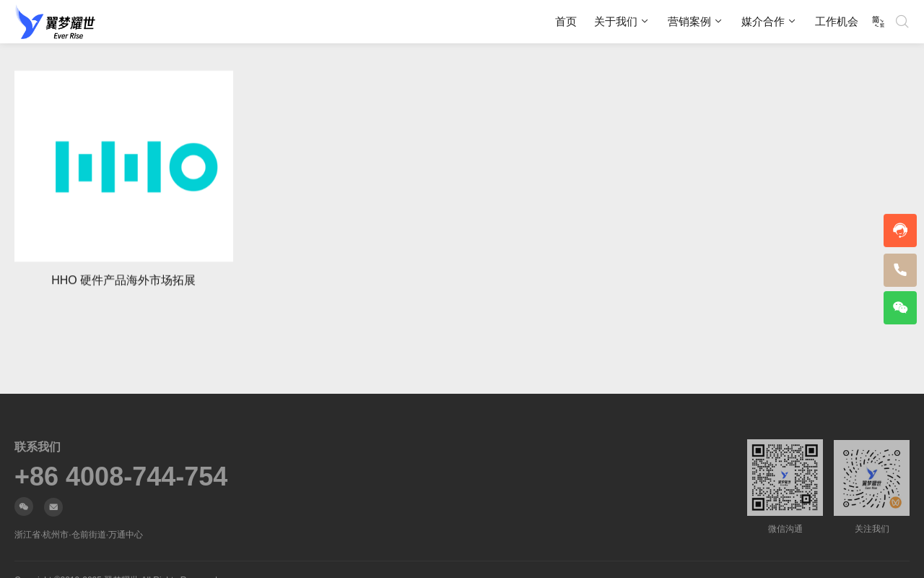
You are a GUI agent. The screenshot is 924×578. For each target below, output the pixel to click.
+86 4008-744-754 (121, 477)
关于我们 (616, 21)
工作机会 (837, 21)
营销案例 (689, 21)
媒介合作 (763, 21)
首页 (566, 21)
